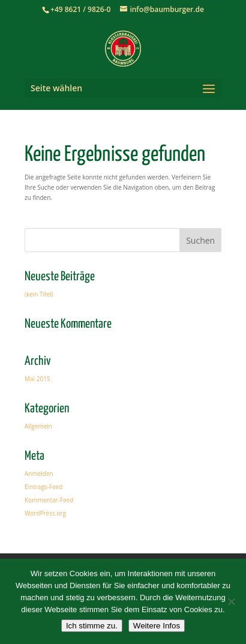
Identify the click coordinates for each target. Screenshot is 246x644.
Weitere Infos (157, 626)
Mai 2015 (37, 379)
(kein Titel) (39, 294)
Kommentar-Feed (49, 500)
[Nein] (231, 601)
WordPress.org (45, 513)
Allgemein (38, 426)
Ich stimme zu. (92, 626)
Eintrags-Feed (43, 487)
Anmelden (39, 474)
